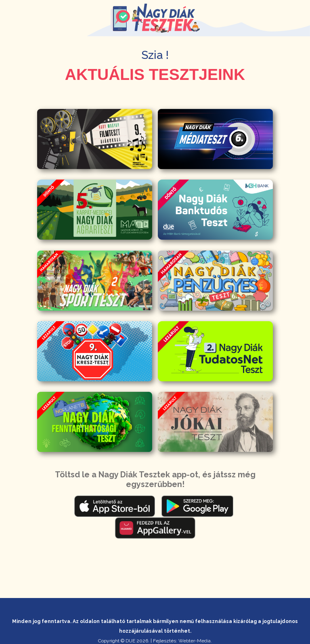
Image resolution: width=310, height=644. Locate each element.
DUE (130, 641)
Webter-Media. (195, 641)
